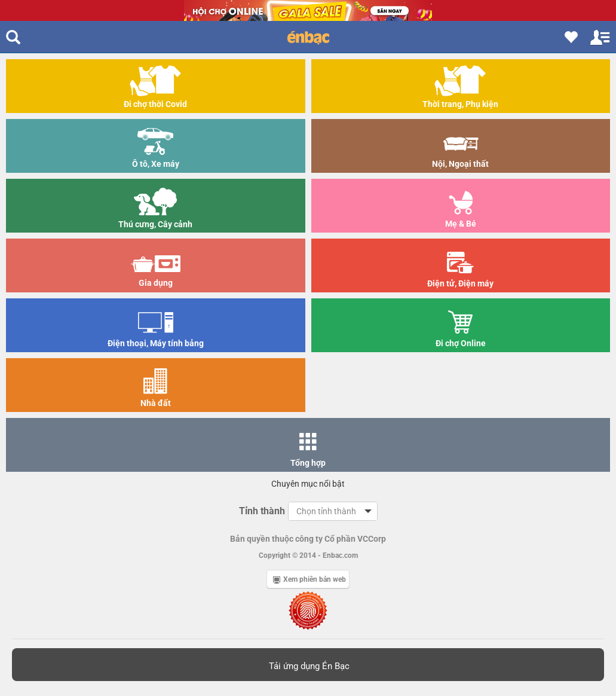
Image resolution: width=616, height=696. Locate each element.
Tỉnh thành (262, 511)
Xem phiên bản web (309, 579)
